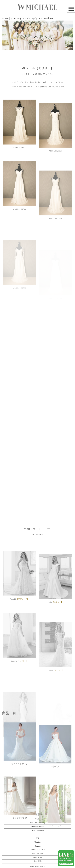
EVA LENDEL (37, 854)
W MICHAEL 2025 (37, 850)
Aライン (55, 787)
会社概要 (38, 861)
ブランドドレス (20, 843)
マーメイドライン (20, 779)
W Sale (37, 819)
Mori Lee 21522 (19, 165)
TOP (37, 838)
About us (37, 842)
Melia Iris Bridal (37, 826)
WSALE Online (37, 830)
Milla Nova (37, 857)
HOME (5, 18)
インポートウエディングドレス (26, 18)
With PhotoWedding (37, 823)
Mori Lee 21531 (56, 174)
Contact (37, 846)
